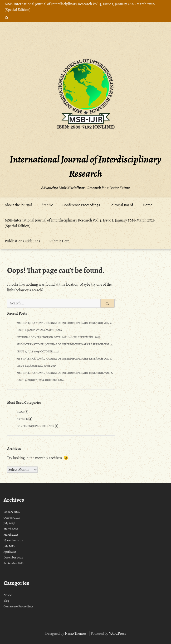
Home (147, 205)
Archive (47, 205)
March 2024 (11, 535)
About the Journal (18, 205)
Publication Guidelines (22, 241)
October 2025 (12, 517)
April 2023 (10, 552)
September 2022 (14, 563)
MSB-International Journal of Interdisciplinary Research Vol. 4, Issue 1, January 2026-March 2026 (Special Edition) (80, 7)
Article (22, 419)
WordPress (118, 634)
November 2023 (13, 540)
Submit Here (59, 241)
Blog (20, 412)
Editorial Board (121, 205)
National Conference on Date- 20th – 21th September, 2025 (59, 337)
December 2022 (13, 557)
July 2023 (9, 546)
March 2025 (11, 529)
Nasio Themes (76, 634)
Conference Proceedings (81, 205)
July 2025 (9, 523)
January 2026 (12, 512)
